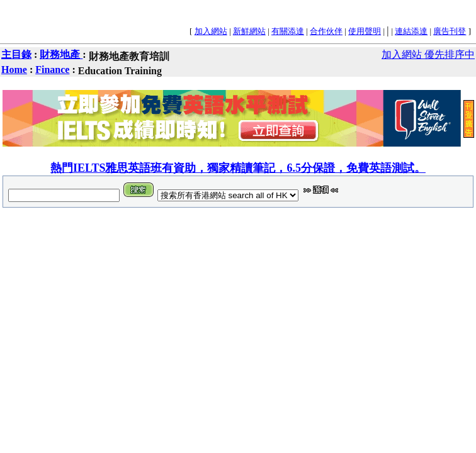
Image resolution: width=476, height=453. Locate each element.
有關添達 (288, 31)
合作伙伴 (326, 31)
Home (14, 70)
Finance (52, 70)
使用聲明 (365, 31)
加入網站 (211, 31)
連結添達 (411, 31)
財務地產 (61, 54)
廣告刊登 (450, 31)
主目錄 (16, 54)
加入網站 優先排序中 (428, 54)
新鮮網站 (249, 31)
